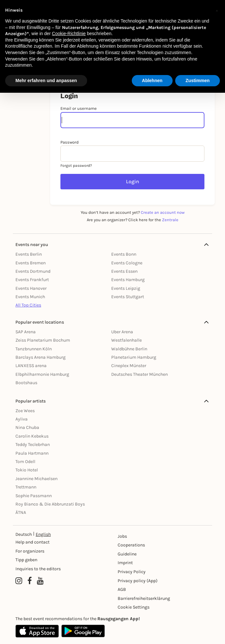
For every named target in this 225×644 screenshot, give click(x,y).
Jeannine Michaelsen (36, 479)
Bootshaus (26, 383)
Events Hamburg (128, 280)
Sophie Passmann (34, 496)
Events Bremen (31, 263)
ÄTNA (21, 512)
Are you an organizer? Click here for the (133, 220)
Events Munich (30, 297)
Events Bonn (124, 254)
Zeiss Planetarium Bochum (43, 340)
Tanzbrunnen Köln (34, 349)
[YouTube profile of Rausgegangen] (40, 581)
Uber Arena (122, 332)
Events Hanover (31, 288)
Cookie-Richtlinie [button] (69, 33)
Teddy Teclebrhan (33, 445)
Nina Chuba (27, 427)
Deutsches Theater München (139, 374)
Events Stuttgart (128, 297)
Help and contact (32, 542)
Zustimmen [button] (198, 80)
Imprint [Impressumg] (125, 563)
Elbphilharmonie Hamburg (42, 374)
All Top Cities (28, 305)
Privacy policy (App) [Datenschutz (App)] (138, 581)
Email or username (79, 108)
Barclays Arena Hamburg (40, 357)
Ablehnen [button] (152, 80)
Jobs (122, 536)
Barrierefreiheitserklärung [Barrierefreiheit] (141, 598)
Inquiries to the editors (38, 569)
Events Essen (124, 271)
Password (70, 142)
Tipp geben (26, 560)
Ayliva (22, 419)
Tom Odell (25, 462)
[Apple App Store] (37, 631)
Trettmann (26, 487)
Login (133, 181)
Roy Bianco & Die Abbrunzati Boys (50, 504)
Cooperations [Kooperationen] (131, 545)
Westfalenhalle (126, 340)
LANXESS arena (31, 366)
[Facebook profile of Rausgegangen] (30, 581)
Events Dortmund (33, 271)
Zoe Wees (25, 411)
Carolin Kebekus (32, 436)
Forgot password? (76, 166)
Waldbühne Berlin (129, 349)
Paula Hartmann (32, 453)
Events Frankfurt (32, 280)
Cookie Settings (134, 607)
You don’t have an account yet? (133, 212)
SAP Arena (26, 332)
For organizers (30, 551)
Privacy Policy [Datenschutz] (132, 572)
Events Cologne (127, 263)
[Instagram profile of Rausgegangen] (19, 581)
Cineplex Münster (129, 366)
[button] (217, 10)
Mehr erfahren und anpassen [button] (46, 80)
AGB (122, 589)
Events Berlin (29, 254)
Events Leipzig (126, 288)
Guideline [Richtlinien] (127, 554)
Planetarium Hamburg (134, 357)
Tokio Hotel (27, 470)
